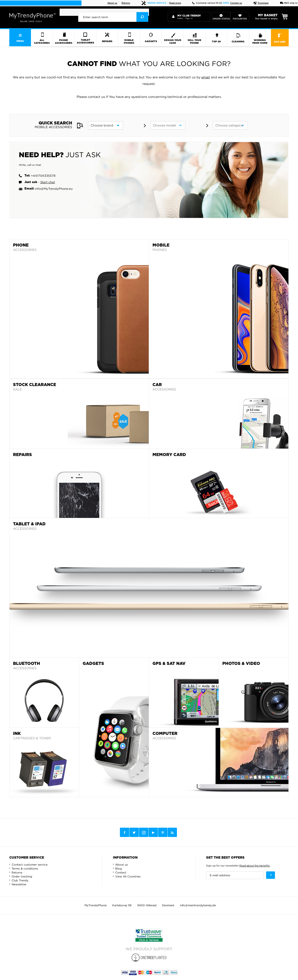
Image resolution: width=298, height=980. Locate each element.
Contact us (236, 3)
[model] (168, 125)
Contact (121, 872)
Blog (119, 868)
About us (112, 3)
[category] (230, 125)
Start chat (48, 182)
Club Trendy (20, 880)
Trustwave (261, 3)
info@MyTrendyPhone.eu (54, 189)
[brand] (105, 125)
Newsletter (19, 884)
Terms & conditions (25, 868)
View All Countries (128, 876)
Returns (126, 3)
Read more (175, 3)
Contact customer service (30, 865)
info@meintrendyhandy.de (198, 905)
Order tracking (22, 876)
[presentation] (113, 17)
